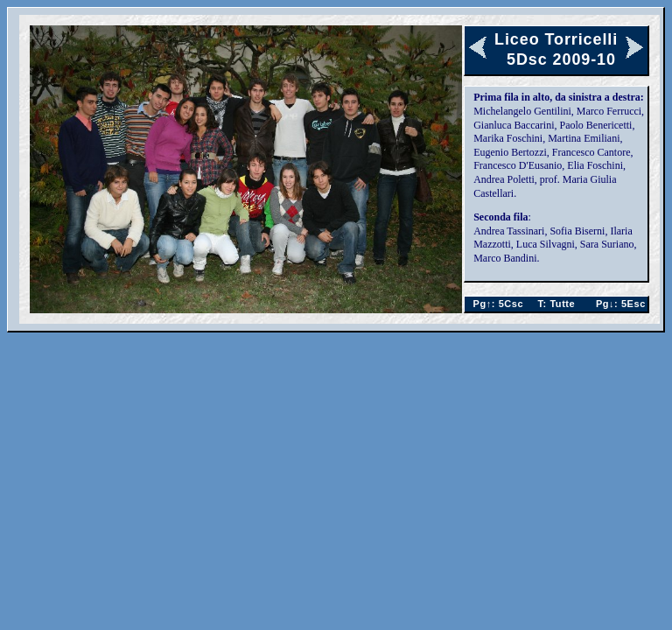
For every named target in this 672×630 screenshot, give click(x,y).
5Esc (618, 304)
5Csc (495, 304)
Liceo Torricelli (556, 39)
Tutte (557, 304)
